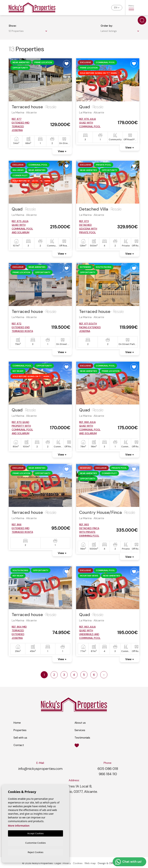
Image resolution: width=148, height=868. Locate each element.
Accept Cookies (35, 833)
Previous (13, 80)
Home (17, 723)
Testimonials (82, 738)
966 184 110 (108, 774)
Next (67, 80)
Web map (90, 863)
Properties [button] (20, 730)
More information (19, 825)
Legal (58, 863)
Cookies (78, 863)
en (116, 7)
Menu (131, 7)
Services (80, 730)
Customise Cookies (35, 842)
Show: (13, 26)
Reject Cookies (35, 852)
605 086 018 (108, 769)
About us (80, 723)
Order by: (107, 26)
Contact (19, 745)
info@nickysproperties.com (40, 769)
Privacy (67, 863)
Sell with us (20, 738)
